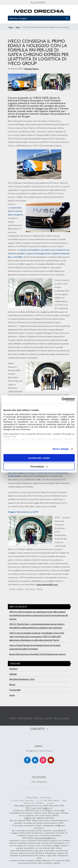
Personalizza (39, 467)
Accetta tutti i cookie (39, 458)
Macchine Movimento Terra (22, 679)
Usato (12, 695)
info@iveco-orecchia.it (39, 751)
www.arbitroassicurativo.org (24, 851)
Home (11, 27)
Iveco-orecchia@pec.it (41, 808)
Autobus (13, 669)
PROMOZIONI (25, 718)
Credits (50, 803)
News (18, 27)
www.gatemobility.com (47, 584)
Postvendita (15, 690)
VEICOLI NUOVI (43, 718)
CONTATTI (37, 729)
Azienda (28, 69)
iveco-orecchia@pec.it (44, 838)
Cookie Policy (46, 797)
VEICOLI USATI (61, 718)
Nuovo (36, 69)
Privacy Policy (32, 797)
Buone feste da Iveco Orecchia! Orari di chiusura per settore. (38, 654)
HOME (12, 718)
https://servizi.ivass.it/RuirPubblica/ (49, 820)
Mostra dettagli (61, 449)
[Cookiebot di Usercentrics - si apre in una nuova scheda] (62, 400)
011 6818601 (39, 2)
